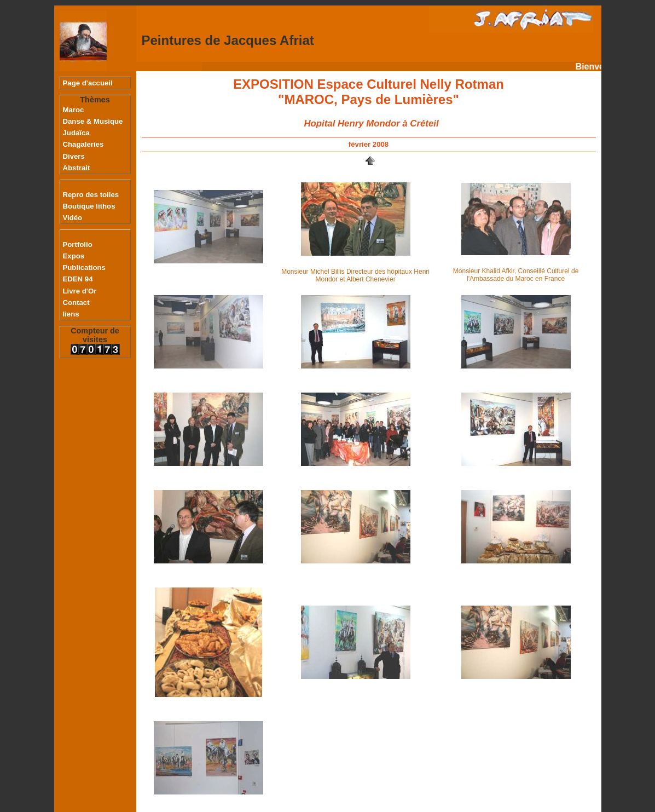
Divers (74, 156)
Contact (76, 303)
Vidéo (73, 218)
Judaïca (76, 133)
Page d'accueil (88, 83)
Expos (74, 256)
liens (71, 314)
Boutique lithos (89, 206)
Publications (84, 267)
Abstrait (77, 168)
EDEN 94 (78, 279)
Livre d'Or (80, 291)
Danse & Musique (93, 121)
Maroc (74, 110)
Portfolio (78, 244)
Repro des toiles (91, 195)
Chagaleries (83, 144)
